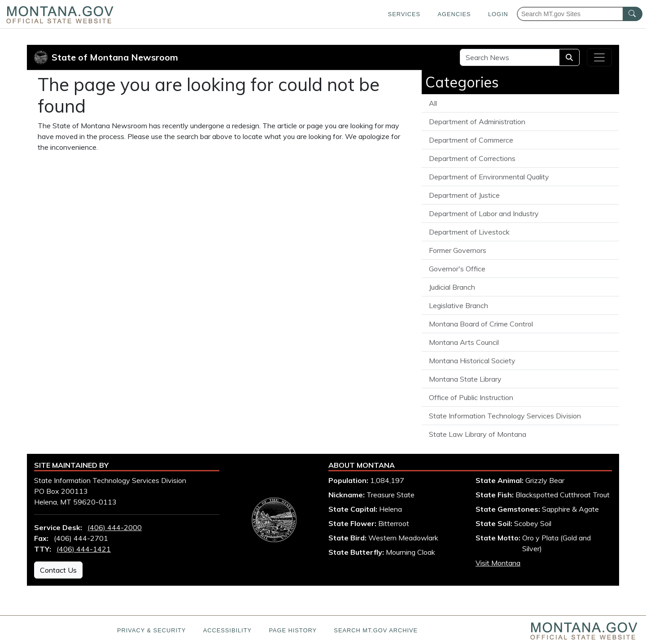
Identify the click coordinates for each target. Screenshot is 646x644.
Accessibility (227, 630)
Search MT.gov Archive (376, 630)
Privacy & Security (151, 630)
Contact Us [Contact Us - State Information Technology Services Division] (58, 570)
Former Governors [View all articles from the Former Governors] (458, 250)
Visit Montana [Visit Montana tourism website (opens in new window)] (498, 563)
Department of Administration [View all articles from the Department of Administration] (477, 122)
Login (498, 14)
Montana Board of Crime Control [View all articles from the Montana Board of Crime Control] (481, 324)
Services (404, 14)
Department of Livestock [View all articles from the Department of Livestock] (469, 232)
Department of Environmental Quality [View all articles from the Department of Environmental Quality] (489, 177)
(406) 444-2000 (115, 527)
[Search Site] (510, 57)
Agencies (454, 14)
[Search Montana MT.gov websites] (580, 14)
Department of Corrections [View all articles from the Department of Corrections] (472, 158)
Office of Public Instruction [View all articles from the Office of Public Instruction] (471, 397)
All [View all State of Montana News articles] (433, 103)
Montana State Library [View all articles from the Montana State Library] (465, 379)
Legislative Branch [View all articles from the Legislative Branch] (458, 305)
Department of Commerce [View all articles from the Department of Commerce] (471, 140)
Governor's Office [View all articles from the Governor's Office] (457, 269)
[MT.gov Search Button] (633, 14)
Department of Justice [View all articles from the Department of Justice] (464, 195)
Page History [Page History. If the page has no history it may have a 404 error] (293, 630)
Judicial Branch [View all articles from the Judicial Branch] (452, 287)
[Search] (569, 57)
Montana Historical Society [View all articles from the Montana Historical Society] (472, 361)
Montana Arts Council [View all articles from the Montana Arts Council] (464, 342)
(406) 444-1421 (84, 549)
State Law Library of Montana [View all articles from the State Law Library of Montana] (478, 434)
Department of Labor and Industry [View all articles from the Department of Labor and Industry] (484, 213)
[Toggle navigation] (599, 57)
